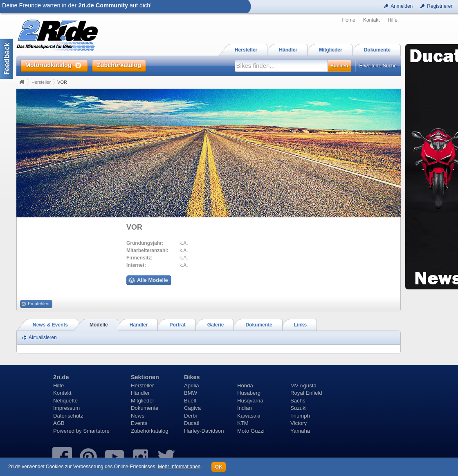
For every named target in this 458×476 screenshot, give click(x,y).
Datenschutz (68, 416)
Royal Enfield (306, 393)
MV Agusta (303, 385)
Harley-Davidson (204, 431)
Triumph (300, 416)
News (138, 416)
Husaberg (249, 393)
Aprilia (192, 385)
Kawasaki (249, 416)
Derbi (191, 416)
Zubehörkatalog (150, 431)
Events (139, 423)
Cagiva (192, 408)
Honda (245, 385)
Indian (245, 408)
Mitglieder (143, 401)
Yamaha (300, 431)
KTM (243, 423)
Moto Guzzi (251, 431)
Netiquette (65, 401)
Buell (190, 401)
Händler (140, 393)
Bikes (192, 377)
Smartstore (96, 431)
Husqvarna (250, 401)
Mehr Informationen (179, 467)
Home (349, 20)
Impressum (66, 408)
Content (7, 59)
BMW (191, 393)
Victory (299, 423)
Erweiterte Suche (378, 66)
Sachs (298, 401)
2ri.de (61, 377)
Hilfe (393, 20)
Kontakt (372, 20)
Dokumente (145, 408)
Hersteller (41, 82)
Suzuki (299, 408)
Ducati (192, 423)
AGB (59, 423)
